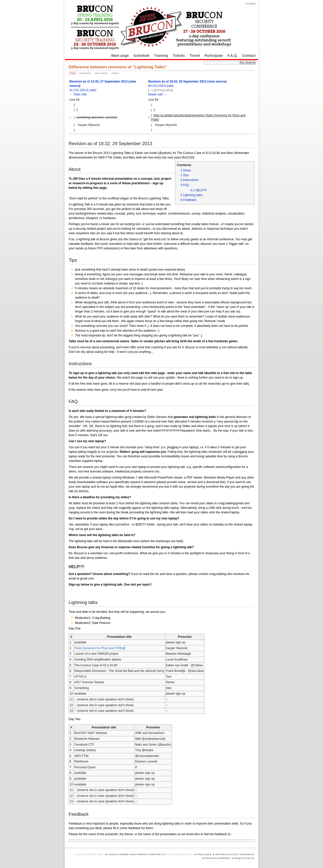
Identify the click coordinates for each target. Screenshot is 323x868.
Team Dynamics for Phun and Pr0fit (98, 648)
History (115, 73)
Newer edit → (157, 94)
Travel (195, 56)
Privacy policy (204, 854)
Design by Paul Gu (244, 858)
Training (161, 56)
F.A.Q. (233, 56)
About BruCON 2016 (226, 854)
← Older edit (78, 94)
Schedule (142, 56)
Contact (249, 56)
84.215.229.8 (157, 86)
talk (93, 90)
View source (101, 73)
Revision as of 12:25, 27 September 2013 (99, 82)
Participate (214, 56)
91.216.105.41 (79, 90)
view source (217, 82)
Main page (120, 56)
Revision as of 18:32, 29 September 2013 (177, 82)
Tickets (179, 56)
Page (73, 73)
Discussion (85, 73)
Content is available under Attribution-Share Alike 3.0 (136, 854)
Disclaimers (248, 854)
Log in (252, 3)
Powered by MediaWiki (217, 858)
